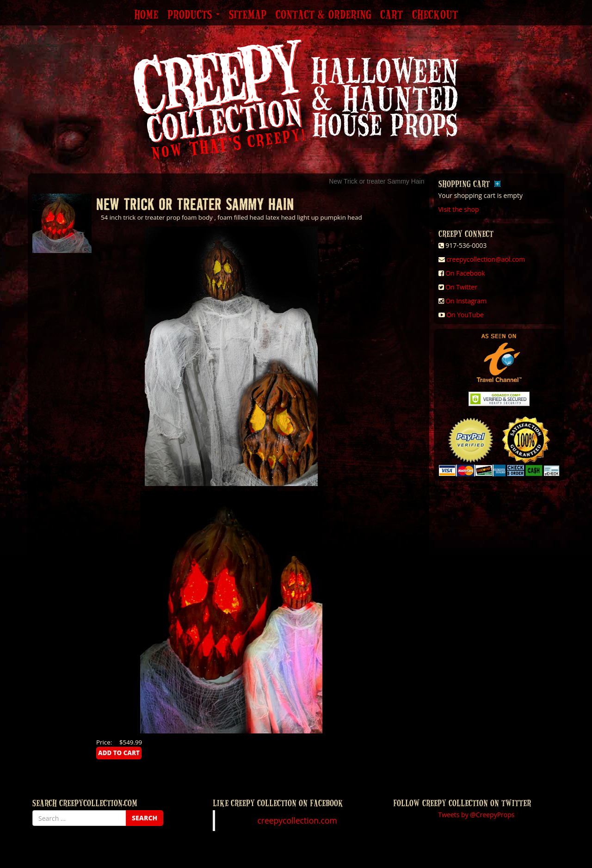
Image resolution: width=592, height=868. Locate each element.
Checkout (435, 15)
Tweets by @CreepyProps (477, 815)
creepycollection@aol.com (486, 259)
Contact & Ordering (323, 15)
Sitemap (248, 15)
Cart (392, 15)
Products (194, 15)
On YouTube (465, 315)
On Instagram (466, 301)
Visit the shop (459, 209)
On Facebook (465, 273)
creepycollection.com (297, 820)
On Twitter (461, 287)
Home (146, 15)
